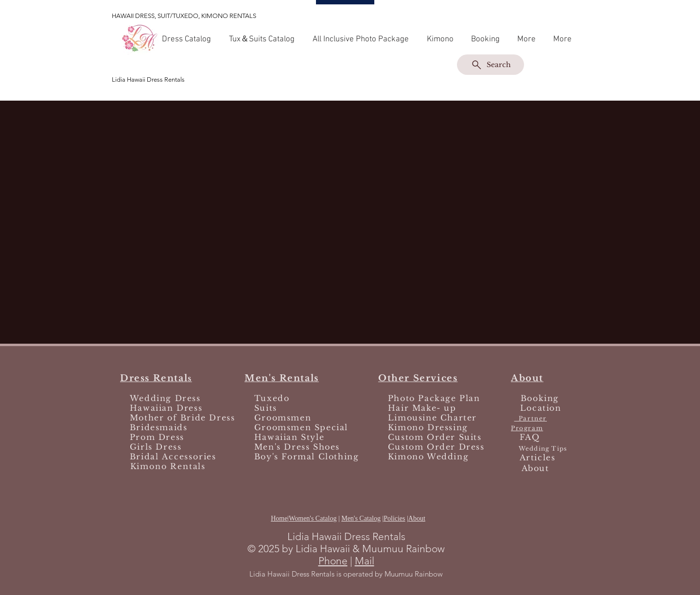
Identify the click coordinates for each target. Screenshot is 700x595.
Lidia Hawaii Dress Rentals (148, 79)
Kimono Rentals (168, 466)
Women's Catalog (313, 518)
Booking (540, 398)
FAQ (530, 437)
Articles (538, 457)
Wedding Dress (165, 398)
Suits (264, 408)
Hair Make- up (422, 408)
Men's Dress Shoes (297, 447)
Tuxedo (272, 398)
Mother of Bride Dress (183, 418)
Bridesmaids (157, 427)
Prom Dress (157, 437)
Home (279, 518)
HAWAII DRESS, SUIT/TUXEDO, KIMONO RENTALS (184, 16)
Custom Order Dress (436, 447)
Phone (333, 561)
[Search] (490, 65)
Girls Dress (156, 447)
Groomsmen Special (301, 427)
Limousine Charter (432, 418)
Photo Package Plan (434, 398)
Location (541, 408)
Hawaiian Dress (166, 408)
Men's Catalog (361, 518)
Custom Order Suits (435, 437)
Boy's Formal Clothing (305, 456)
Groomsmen (283, 418)
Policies (394, 518)
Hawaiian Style (289, 437)
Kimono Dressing (428, 427)
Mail (365, 561)
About (417, 518)
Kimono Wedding (428, 456)
